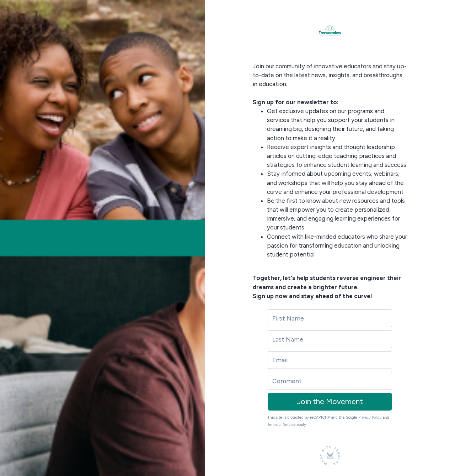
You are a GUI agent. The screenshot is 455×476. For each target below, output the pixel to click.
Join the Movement (330, 401)
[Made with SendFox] (330, 456)
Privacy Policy (370, 417)
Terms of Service (282, 425)
